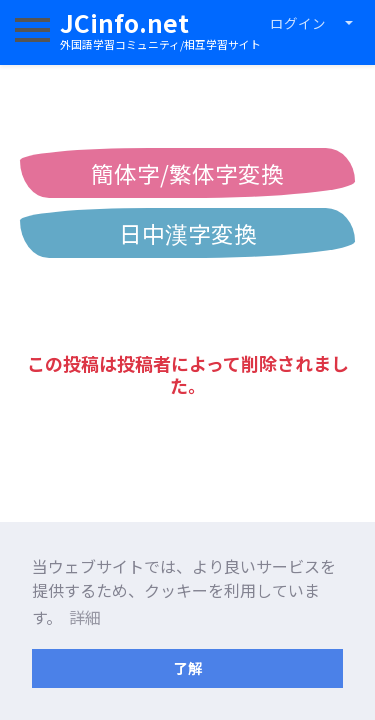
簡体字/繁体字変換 (187, 173)
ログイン (298, 23)
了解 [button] (188, 667)
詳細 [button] (85, 617)
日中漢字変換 (188, 233)
